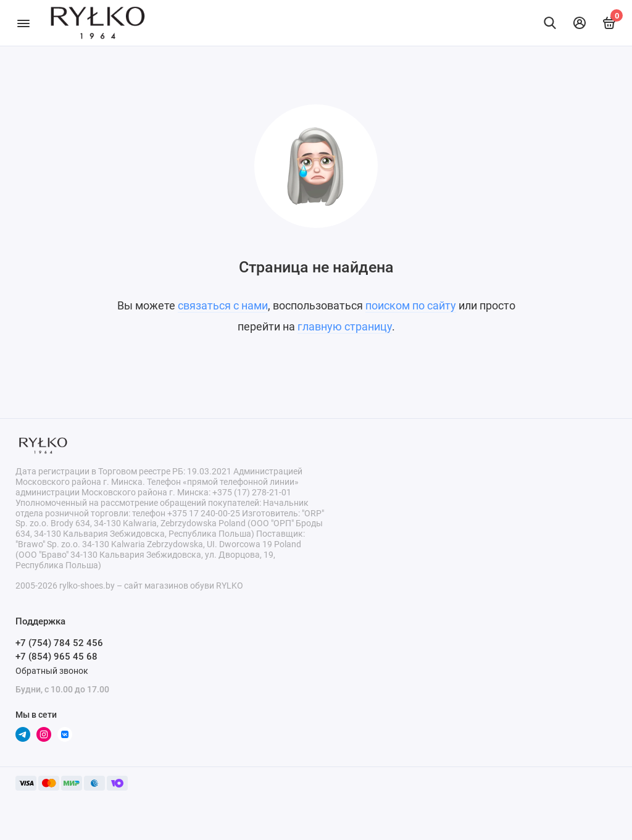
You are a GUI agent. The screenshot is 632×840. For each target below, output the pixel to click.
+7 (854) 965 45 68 (56, 657)
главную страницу (345, 326)
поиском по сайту (411, 305)
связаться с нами (223, 305)
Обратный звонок (52, 671)
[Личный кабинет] (580, 23)
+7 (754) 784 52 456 (59, 643)
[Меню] (23, 23)
